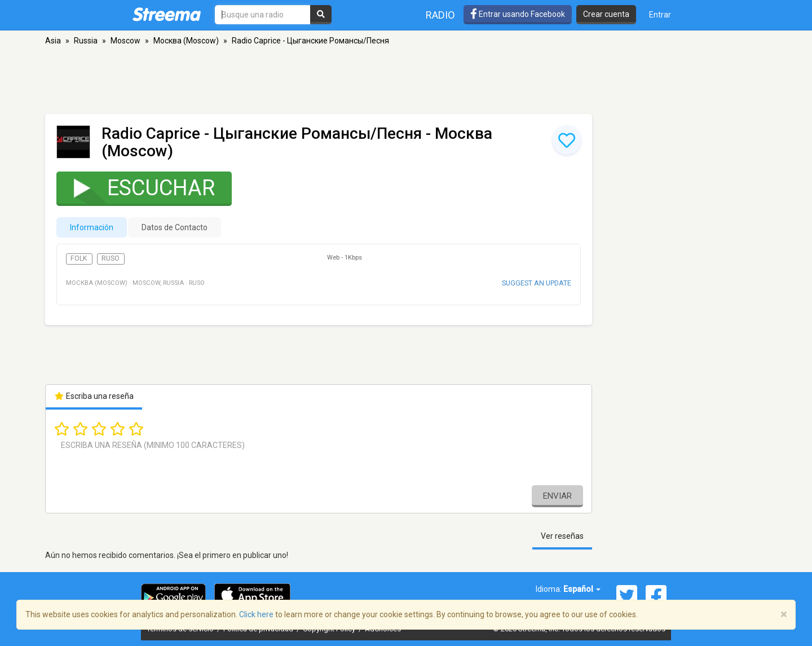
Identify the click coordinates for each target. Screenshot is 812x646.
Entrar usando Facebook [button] (518, 14)
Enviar (557, 496)
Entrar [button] (660, 15)
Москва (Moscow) (186, 41)
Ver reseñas (562, 536)
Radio (440, 15)
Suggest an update (537, 283)
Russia (86, 41)
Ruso (111, 258)
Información (92, 227)
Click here (256, 614)
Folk (79, 258)
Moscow (125, 41)
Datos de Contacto (175, 227)
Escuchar (137, 188)
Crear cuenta (606, 14)
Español (582, 589)
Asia (53, 41)
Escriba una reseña (94, 396)
